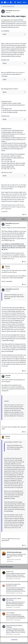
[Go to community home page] (7, 2)
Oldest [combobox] (24, 219)
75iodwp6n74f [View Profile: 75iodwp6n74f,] (9, 607)
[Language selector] (11, 2)
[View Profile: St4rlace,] (3, 267)
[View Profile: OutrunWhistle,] (4, 573)
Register (19, 2)
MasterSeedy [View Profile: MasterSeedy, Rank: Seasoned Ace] (9, 11)
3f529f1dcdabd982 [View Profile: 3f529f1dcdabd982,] (10, 593)
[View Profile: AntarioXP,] (3, 376)
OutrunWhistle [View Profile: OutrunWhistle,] (10, 579)
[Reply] (24, 215)
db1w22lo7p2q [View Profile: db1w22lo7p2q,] (9, 634)
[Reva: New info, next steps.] (12, 225)
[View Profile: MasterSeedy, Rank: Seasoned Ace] (3, 11)
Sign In (24, 2)
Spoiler (5, 34)
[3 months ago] (17, 579)
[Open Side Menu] (2, 2)
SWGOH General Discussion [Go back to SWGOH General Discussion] (8, 6)
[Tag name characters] (4, 212)
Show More (14, 640)
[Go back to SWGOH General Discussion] (16, 552)
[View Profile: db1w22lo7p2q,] (4, 627)
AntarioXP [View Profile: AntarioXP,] (8, 376)
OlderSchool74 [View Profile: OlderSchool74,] (10, 620)
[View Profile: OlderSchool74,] (4, 614)
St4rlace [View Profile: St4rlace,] (8, 266)
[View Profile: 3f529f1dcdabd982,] (4, 585)
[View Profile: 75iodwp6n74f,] (4, 600)
